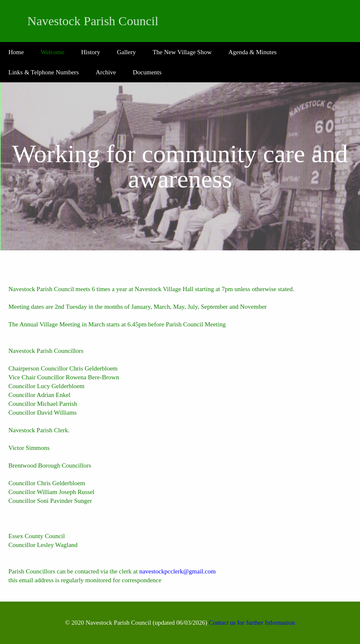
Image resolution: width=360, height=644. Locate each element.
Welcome (53, 52)
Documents (147, 72)
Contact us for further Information (252, 623)
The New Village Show (182, 52)
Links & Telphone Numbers (44, 72)
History (91, 52)
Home (16, 52)
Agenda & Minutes (253, 52)
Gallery (126, 52)
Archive (106, 72)
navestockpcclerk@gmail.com (177, 571)
